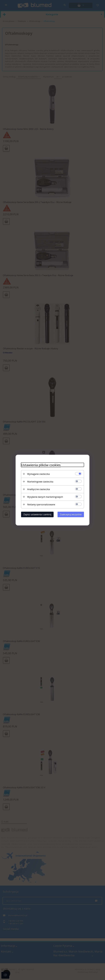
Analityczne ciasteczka (38, 489)
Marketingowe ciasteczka (40, 481)
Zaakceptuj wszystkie (71, 514)
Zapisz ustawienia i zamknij (37, 514)
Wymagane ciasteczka (38, 474)
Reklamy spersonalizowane (41, 504)
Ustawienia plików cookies (41, 465)
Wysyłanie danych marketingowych (45, 497)
